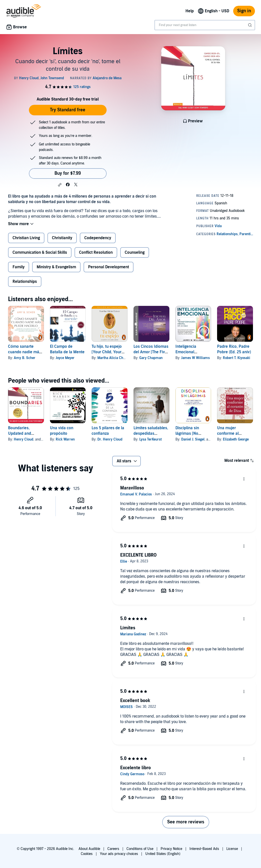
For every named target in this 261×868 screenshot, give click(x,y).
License (232, 849)
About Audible (89, 849)
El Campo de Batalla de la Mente (67, 349)
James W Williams (195, 358)
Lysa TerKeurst (150, 439)
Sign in (244, 11)
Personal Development (109, 267)
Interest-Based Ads (204, 849)
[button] (60, 185)
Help (190, 11)
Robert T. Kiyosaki (237, 358)
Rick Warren (65, 439)
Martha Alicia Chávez (114, 358)
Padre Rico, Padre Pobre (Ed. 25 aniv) (234, 349)
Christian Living (26, 238)
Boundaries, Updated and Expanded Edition (24, 433)
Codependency (98, 238)
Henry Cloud (24, 439)
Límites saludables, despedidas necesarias (151, 433)
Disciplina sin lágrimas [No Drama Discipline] (191, 433)
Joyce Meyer (65, 358)
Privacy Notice (171, 849)
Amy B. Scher (25, 358)
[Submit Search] (250, 25)
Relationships (25, 282)
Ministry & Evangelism (56, 267)
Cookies (87, 854)
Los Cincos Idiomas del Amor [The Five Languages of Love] (151, 352)
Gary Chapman (151, 358)
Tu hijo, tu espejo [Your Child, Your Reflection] (107, 352)
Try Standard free (68, 110)
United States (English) (163, 854)
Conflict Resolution (96, 252)
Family (19, 267)
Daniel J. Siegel (193, 439)
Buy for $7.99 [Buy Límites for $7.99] (68, 173)
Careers (113, 849)
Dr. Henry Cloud (110, 439)
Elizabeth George (236, 439)
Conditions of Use (140, 849)
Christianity (62, 238)
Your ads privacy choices (119, 854)
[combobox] (205, 25)
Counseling (135, 252)
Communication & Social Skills (40, 252)
